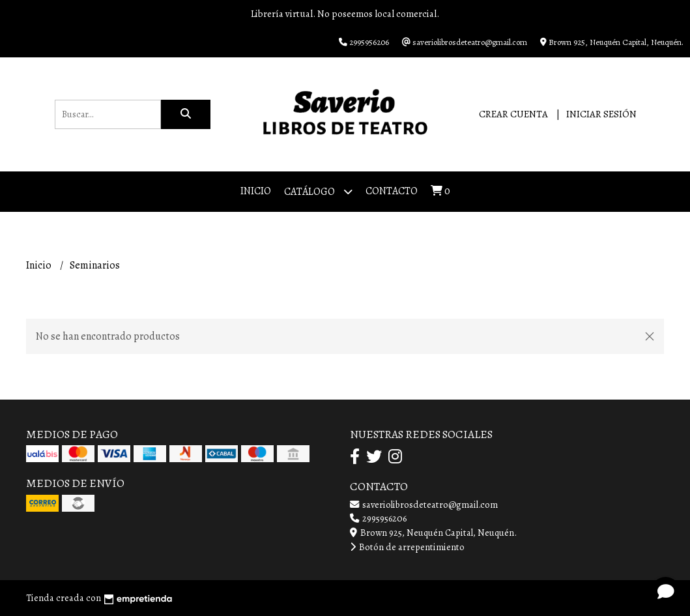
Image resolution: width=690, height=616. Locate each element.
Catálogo (318, 191)
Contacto (392, 191)
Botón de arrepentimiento (407, 547)
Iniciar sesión (601, 114)
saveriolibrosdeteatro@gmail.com (424, 505)
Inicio (256, 191)
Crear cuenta (513, 114)
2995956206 (378, 518)
